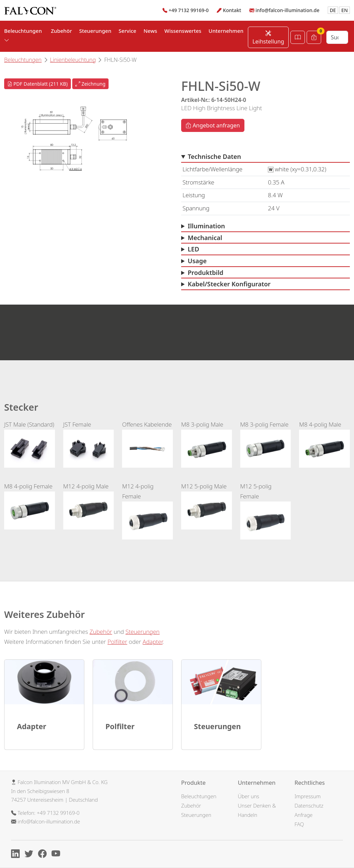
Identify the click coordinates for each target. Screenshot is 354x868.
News (150, 31)
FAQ (299, 824)
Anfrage (304, 815)
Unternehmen (226, 31)
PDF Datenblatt (38, 84)
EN (344, 10)
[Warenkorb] (314, 37)
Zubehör (61, 31)
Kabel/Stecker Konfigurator (229, 284)
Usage (197, 261)
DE (333, 10)
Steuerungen (95, 31)
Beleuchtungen (23, 60)
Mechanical (205, 238)
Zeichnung (90, 84)
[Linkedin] (17, 855)
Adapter (153, 642)
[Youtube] (58, 855)
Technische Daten (214, 156)
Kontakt (232, 10)
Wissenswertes (183, 31)
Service (127, 31)
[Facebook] (44, 855)
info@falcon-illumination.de (287, 10)
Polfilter (117, 642)
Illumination (206, 226)
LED (193, 249)
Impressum (308, 796)
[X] (31, 855)
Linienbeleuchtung (73, 60)
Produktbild (206, 273)
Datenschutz (309, 805)
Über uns (249, 796)
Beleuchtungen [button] (23, 35)
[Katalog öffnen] (298, 37)
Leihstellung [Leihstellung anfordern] (268, 37)
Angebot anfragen (213, 125)
